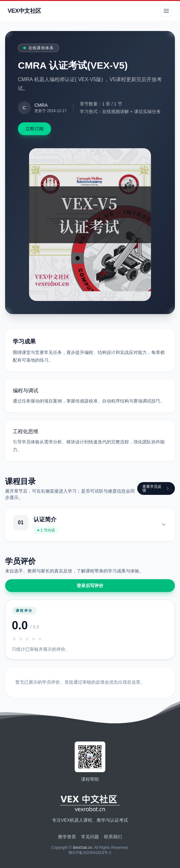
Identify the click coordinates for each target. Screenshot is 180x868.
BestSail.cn (82, 848)
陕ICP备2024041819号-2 (90, 853)
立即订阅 (34, 129)
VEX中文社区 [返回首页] (24, 11)
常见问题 (90, 837)
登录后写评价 (90, 586)
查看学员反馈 (156, 488)
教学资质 (67, 837)
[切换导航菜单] (166, 11)
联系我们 (113, 837)
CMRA (41, 105)
